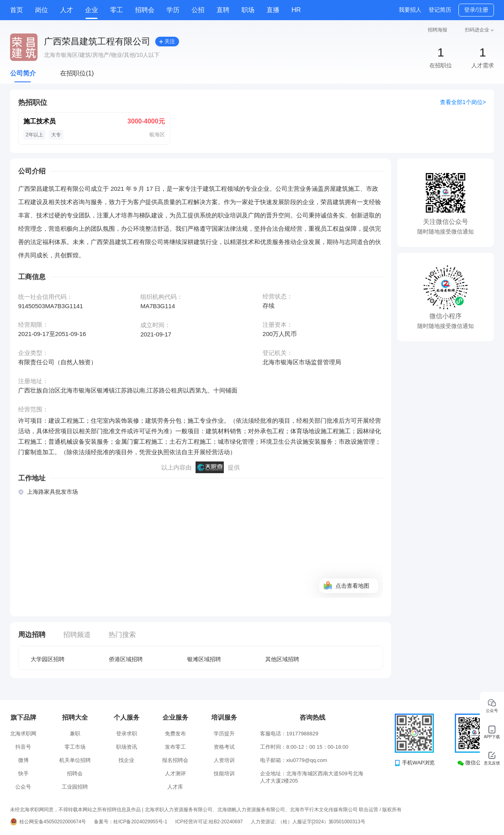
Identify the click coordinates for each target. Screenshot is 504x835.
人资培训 (224, 760)
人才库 (175, 787)
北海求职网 (23, 734)
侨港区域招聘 (126, 659)
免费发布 (175, 734)
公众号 (23, 787)
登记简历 (440, 10)
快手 (23, 773)
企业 (92, 10)
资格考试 (224, 747)
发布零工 (175, 747)
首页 (17, 10)
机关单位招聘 (75, 760)
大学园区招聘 (48, 659)
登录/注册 (476, 10)
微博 (23, 760)
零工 (117, 10)
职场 (248, 10)
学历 (173, 10)
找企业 (126, 760)
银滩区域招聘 (204, 659)
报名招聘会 (175, 760)
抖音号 (23, 747)
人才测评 (175, 773)
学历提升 (224, 734)
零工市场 (75, 747)
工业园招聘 (75, 787)
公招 (198, 10)
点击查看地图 (352, 586)
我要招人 (410, 10)
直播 (273, 10)
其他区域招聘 (282, 659)
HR (296, 10)
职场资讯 (127, 747)
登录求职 (127, 734)
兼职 (75, 734)
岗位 (42, 10)
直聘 (223, 10)
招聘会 (145, 10)
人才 (67, 10)
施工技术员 (40, 121)
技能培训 (224, 773)
